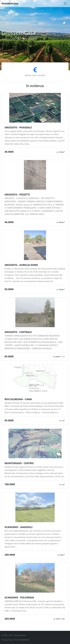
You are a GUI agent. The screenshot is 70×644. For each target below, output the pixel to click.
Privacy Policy (7, 640)
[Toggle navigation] (65, 3)
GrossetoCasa (10, 3)
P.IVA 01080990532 (22, 640)
